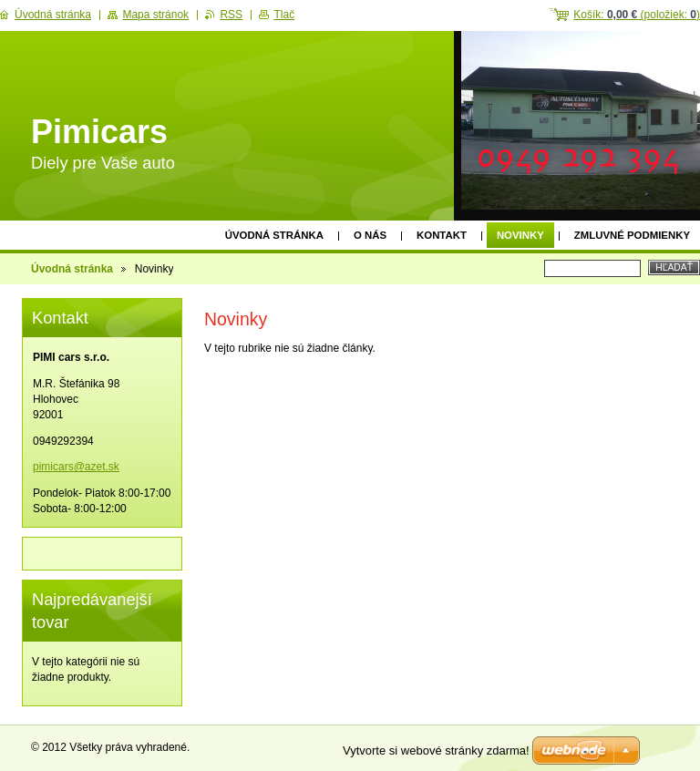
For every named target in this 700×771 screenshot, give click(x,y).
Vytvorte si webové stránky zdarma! (436, 750)
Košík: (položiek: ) (637, 15)
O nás (370, 235)
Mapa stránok (155, 15)
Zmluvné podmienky (632, 235)
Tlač (284, 15)
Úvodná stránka (274, 235)
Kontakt (442, 235)
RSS (231, 15)
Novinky (520, 235)
